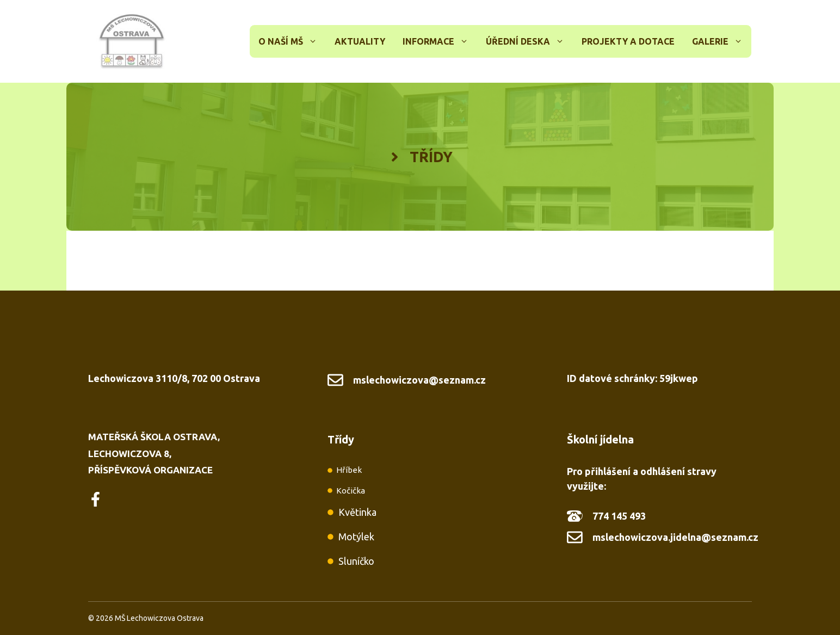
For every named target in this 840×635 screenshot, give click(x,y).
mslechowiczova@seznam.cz (419, 380)
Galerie (722, 41)
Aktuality (360, 41)
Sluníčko (356, 561)
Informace (440, 41)
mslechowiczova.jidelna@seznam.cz (675, 537)
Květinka (357, 512)
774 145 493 (619, 516)
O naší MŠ (292, 41)
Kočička (351, 491)
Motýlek (356, 537)
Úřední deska (529, 41)
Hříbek (349, 470)
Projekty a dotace (628, 41)
